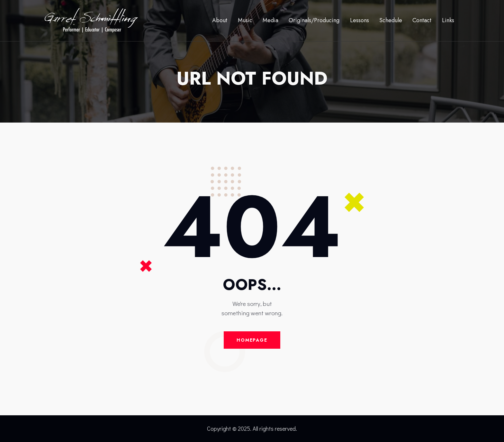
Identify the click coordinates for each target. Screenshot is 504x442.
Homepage (252, 340)
